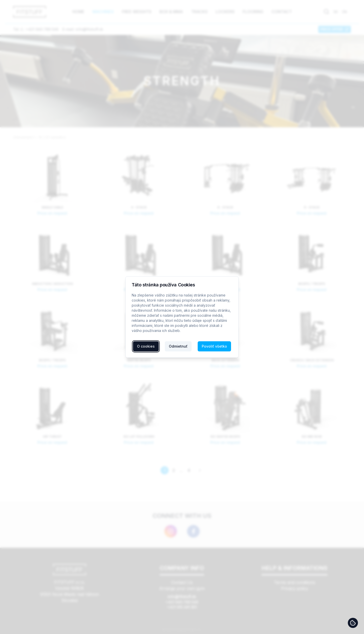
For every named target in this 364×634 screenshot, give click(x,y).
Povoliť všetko (214, 346)
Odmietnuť (178, 346)
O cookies (146, 346)
